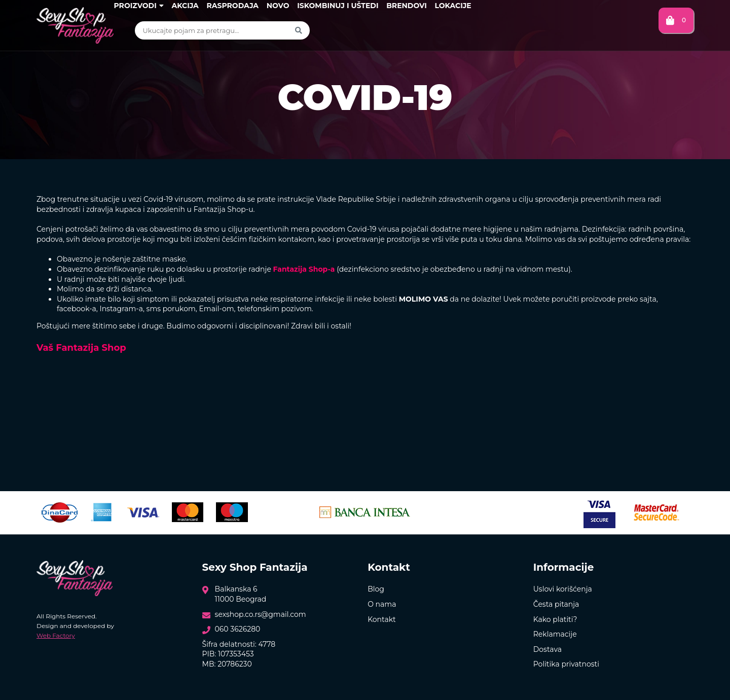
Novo (278, 6)
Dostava (547, 649)
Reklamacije (555, 634)
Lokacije (453, 6)
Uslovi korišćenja (563, 589)
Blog (376, 589)
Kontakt (382, 619)
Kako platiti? (555, 619)
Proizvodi (138, 6)
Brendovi (407, 6)
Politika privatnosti (566, 664)
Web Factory (56, 635)
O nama (382, 604)
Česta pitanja (556, 604)
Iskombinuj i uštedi (338, 6)
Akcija (185, 6)
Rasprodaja (232, 6)
